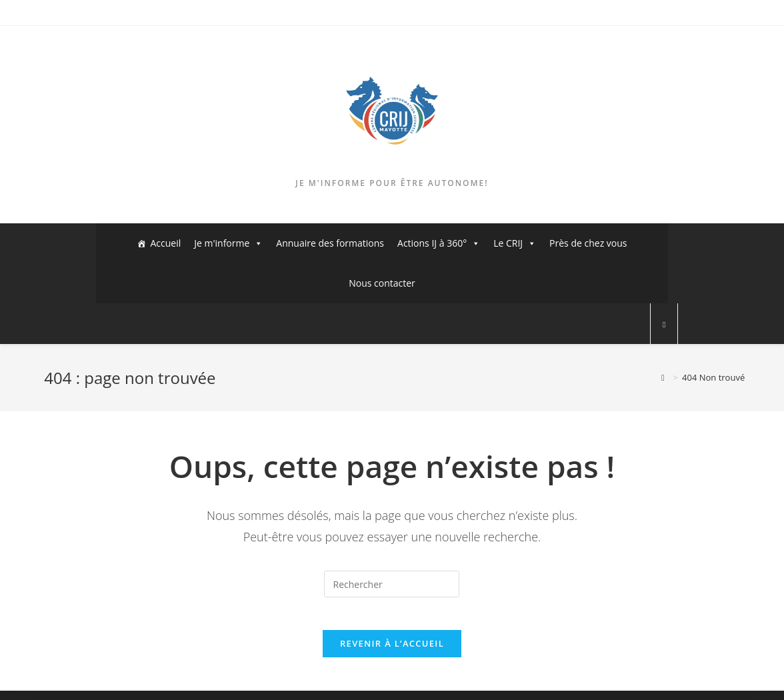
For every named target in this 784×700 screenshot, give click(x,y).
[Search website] (664, 325)
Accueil (165, 243)
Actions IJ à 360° (439, 243)
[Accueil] (663, 377)
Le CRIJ (515, 243)
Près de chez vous (588, 243)
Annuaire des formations (330, 243)
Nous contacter (382, 283)
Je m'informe (228, 243)
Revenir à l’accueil (392, 653)
